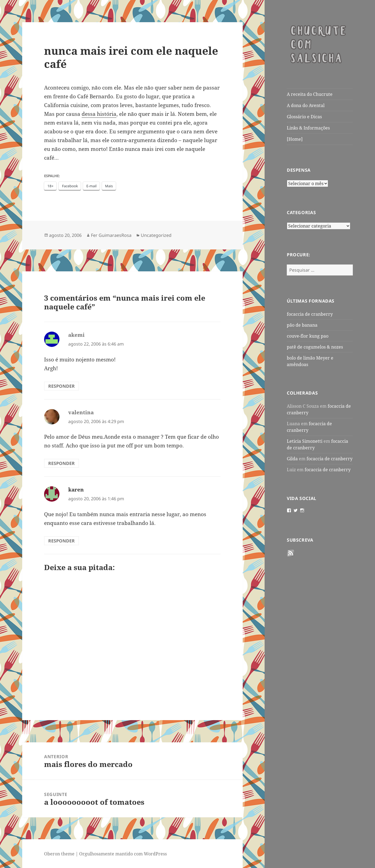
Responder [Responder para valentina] (61, 463)
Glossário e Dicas (304, 117)
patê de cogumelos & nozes (315, 347)
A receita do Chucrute (310, 94)
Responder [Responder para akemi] (61, 386)
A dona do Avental (306, 105)
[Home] (295, 139)
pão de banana (302, 325)
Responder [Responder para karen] (61, 541)
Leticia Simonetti (305, 441)
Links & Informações (308, 128)
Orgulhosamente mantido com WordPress (123, 854)
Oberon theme (59, 854)
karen (76, 490)
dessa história (99, 114)
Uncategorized (156, 235)
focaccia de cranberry (310, 314)
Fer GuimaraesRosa (111, 235)
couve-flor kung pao (308, 336)
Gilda (292, 459)
